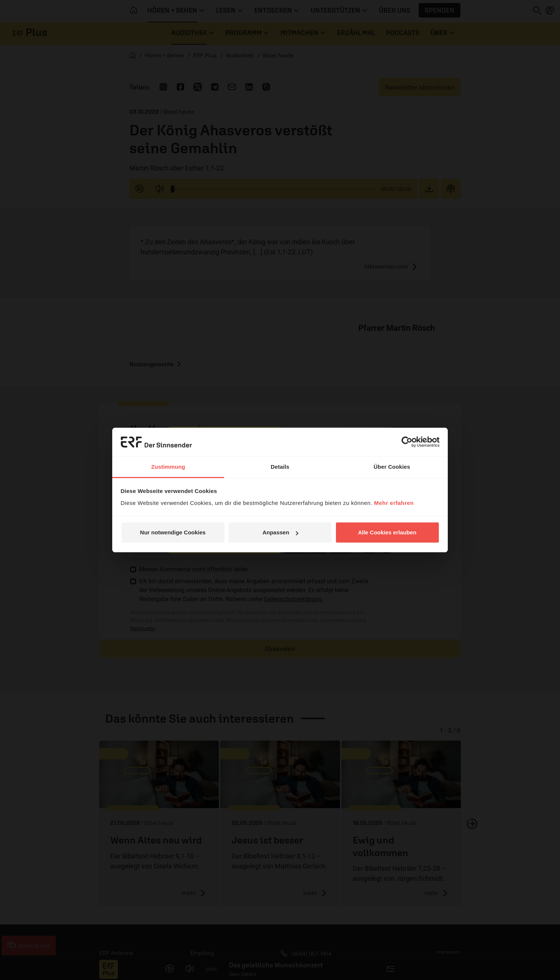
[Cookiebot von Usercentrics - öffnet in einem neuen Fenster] (407, 442)
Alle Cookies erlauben (387, 532)
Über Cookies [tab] (392, 467)
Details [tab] (280, 467)
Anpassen (280, 532)
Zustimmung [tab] (168, 467)
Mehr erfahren (394, 503)
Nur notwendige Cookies (173, 532)
